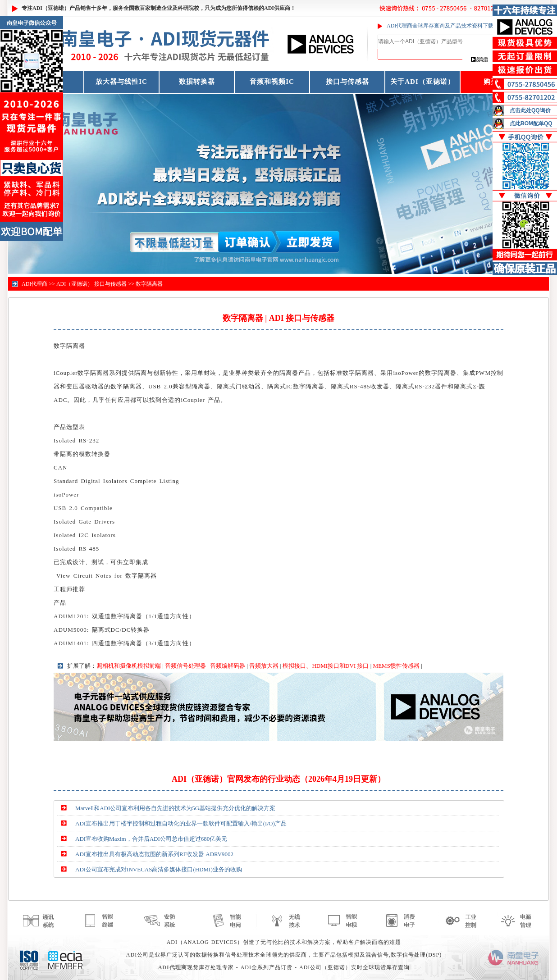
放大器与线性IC (121, 82)
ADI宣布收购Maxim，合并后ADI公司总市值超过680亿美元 (151, 839)
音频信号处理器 (185, 666)
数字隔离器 (149, 284)
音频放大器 (264, 666)
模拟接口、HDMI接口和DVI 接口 (326, 666)
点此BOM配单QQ (531, 123)
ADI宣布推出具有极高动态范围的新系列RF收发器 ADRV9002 (154, 854)
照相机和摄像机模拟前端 (129, 666)
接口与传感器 (347, 82)
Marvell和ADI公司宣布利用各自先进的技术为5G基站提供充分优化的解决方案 (175, 808)
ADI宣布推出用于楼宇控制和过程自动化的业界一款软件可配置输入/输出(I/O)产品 (181, 823)
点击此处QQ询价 (530, 110)
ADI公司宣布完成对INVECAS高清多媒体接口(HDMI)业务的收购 (159, 869)
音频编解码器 (228, 666)
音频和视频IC (272, 82)
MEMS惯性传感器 (396, 666)
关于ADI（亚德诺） (422, 82)
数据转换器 (197, 82)
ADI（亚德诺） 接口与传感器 (91, 284)
